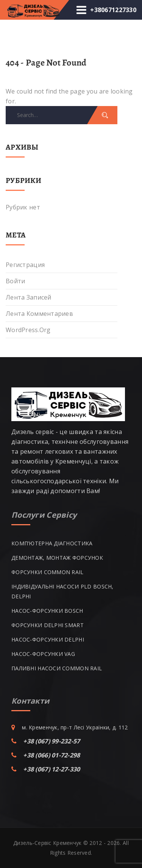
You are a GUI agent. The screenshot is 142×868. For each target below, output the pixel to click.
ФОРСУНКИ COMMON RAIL (48, 572)
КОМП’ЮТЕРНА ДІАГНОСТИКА (52, 543)
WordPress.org (28, 330)
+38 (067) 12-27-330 (51, 769)
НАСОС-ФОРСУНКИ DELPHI (48, 639)
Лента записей (29, 297)
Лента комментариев (39, 314)
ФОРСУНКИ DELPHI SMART (48, 625)
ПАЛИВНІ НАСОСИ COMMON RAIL (57, 668)
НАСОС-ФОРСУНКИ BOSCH (47, 611)
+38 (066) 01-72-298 (51, 755)
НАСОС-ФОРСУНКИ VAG (43, 654)
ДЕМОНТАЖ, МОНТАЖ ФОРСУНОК (57, 558)
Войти (15, 281)
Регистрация (25, 265)
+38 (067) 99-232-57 (51, 741)
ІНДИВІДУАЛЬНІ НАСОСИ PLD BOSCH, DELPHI (62, 591)
